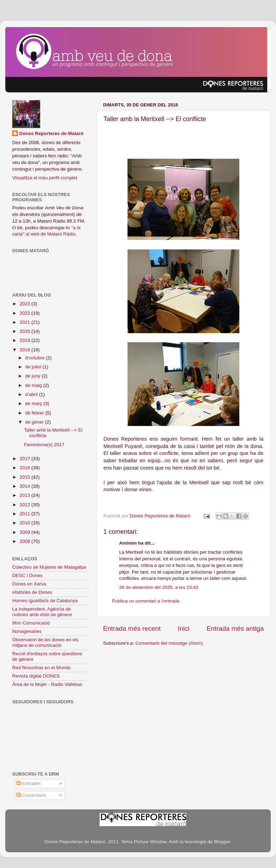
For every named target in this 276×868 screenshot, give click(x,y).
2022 (26, 313)
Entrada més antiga (235, 628)
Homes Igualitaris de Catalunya (45, 601)
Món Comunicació (31, 623)
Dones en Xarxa (29, 584)
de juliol (34, 367)
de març (34, 403)
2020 (26, 331)
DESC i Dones (27, 575)
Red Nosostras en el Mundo (41, 668)
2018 (26, 350)
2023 (26, 304)
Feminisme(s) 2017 (44, 445)
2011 (26, 514)
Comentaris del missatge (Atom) (169, 643)
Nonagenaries (27, 631)
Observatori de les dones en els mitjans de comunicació (45, 642)
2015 (26, 477)
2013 (26, 495)
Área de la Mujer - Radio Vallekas (47, 684)
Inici (184, 628)
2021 (26, 322)
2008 (26, 541)
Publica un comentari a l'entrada (146, 601)
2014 (26, 486)
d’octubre (35, 358)
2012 (26, 505)
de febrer (35, 413)
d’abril (32, 394)
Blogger (222, 842)
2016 (26, 468)
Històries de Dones (32, 592)
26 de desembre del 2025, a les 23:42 (159, 587)
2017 (26, 459)
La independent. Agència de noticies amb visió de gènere (42, 612)
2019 (26, 340)
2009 (26, 532)
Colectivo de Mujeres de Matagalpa (49, 567)
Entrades (29, 783)
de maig (34, 385)
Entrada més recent (132, 628)
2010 (26, 523)
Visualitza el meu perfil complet (45, 178)
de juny (33, 376)
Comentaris (31, 795)
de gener (35, 422)
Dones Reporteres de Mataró (51, 133)
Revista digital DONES (36, 676)
